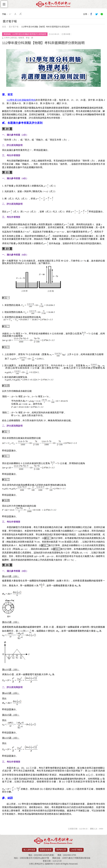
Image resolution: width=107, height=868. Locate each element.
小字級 (10, 14)
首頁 (4, 27)
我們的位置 (61, 850)
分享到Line (102, 14)
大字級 (21, 14)
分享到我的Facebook (91, 14)
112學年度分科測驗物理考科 (21, 100)
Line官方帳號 (76, 850)
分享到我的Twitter (97, 14)
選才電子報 (14, 27)
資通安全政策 (46, 850)
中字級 (15, 14)
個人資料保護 (29, 850)
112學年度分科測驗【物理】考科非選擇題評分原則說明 (45, 27)
